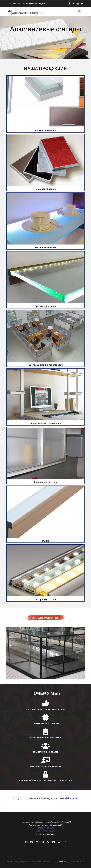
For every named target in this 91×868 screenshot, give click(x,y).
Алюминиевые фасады (45, 30)
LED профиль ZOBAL (45, 599)
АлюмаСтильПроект (77, 862)
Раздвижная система (46, 482)
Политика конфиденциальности (18, 862)
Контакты (46, 862)
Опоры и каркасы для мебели (45, 424)
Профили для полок (45, 306)
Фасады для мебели (46, 130)
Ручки (45, 541)
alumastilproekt (67, 798)
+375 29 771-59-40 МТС (45, 831)
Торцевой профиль (45, 189)
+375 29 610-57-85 (17, 4)
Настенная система (45, 248)
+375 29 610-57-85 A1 (45, 828)
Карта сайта (36, 862)
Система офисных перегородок (46, 365)
